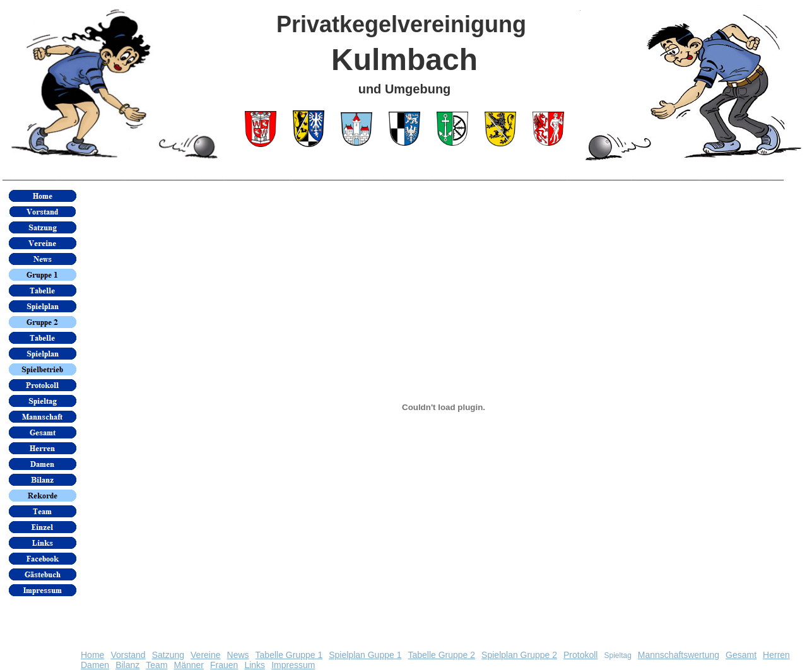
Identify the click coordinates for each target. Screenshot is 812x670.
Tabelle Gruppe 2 (441, 655)
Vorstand (128, 655)
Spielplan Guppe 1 (365, 655)
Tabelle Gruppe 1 (289, 655)
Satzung (168, 655)
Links (255, 665)
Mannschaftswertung (679, 655)
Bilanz (127, 665)
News (238, 655)
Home (92, 655)
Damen (95, 665)
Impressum (293, 665)
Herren (776, 655)
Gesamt (741, 655)
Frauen (224, 665)
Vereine (205, 655)
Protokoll (580, 655)
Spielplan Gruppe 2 (519, 655)
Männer (189, 665)
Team (156, 665)
